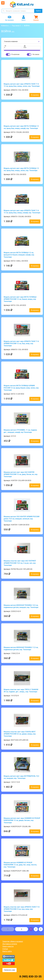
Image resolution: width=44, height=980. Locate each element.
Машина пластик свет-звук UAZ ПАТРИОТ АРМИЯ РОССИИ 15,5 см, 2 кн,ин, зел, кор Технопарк (20, 563)
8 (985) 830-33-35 (30, 977)
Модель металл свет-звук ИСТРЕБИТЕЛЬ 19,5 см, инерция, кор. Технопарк (21, 777)
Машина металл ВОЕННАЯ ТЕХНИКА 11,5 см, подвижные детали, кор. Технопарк (21, 648)
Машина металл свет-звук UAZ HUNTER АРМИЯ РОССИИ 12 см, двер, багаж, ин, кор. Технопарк (21, 474)
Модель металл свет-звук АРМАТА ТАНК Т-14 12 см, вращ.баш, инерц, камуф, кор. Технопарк (22, 212)
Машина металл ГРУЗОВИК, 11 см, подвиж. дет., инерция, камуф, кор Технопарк (20, 431)
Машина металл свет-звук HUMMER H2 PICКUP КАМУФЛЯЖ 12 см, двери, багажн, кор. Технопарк (22, 820)
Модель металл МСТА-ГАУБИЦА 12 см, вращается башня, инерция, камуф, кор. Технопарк (19, 255)
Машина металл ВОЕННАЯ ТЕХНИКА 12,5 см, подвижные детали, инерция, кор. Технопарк (21, 606)
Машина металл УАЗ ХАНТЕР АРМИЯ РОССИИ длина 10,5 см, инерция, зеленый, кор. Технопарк (22, 519)
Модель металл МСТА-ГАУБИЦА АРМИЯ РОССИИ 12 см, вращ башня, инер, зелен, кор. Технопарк (21, 388)
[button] (8, 929)
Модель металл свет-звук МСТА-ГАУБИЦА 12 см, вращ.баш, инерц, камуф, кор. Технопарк (21, 127)
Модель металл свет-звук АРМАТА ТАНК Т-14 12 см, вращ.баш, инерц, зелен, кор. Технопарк (22, 85)
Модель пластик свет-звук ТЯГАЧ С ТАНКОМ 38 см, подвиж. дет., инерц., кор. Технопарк (21, 691)
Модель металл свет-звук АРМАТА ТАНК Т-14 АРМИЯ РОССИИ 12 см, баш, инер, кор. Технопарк (21, 344)
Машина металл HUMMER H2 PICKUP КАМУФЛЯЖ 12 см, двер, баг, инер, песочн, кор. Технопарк (20, 865)
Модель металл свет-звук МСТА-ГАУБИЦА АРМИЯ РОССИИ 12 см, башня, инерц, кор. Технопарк (20, 299)
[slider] (3, 50)
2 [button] (36, 929)
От (5, 46)
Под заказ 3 (16, 26)
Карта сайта (7, 951)
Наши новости (8, 946)
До (25, 46)
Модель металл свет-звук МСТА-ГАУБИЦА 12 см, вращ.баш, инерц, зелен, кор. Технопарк (21, 169)
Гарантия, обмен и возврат (13, 941)
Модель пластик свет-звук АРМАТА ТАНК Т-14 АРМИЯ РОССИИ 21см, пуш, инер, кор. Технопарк (22, 909)
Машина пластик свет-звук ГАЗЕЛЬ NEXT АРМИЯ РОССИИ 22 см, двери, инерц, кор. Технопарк (20, 734)
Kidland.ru (5, 26)
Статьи (5, 949)
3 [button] (41, 929)
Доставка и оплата (10, 944)
